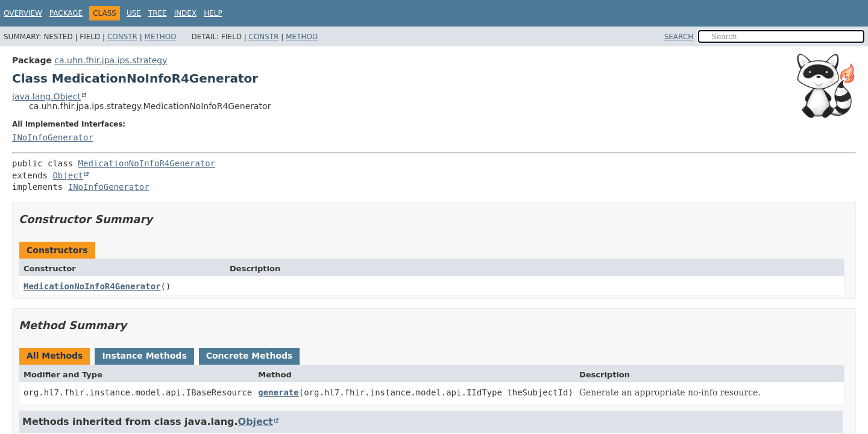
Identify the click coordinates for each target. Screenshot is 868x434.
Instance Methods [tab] (144, 356)
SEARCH (679, 37)
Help (213, 13)
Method (161, 37)
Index (186, 13)
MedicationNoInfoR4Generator (147, 163)
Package (66, 13)
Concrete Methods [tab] (250, 356)
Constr (122, 37)
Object (68, 175)
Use (134, 13)
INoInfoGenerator (53, 137)
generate (278, 392)
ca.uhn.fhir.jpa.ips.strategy (111, 60)
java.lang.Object (46, 96)
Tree (158, 13)
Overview (23, 13)
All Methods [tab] (55, 356)
